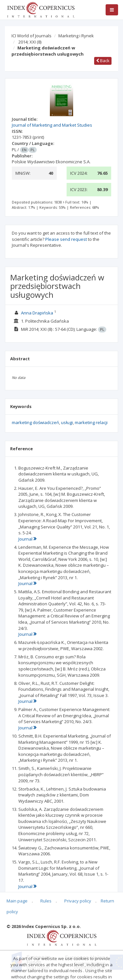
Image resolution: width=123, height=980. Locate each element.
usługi (67, 422)
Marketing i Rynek (76, 36)
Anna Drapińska (37, 313)
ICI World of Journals (31, 36)
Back (103, 61)
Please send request (66, 239)
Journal (27, 539)
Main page (17, 901)
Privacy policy (78, 901)
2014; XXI (30, 42)
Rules (46, 901)
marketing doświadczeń (35, 422)
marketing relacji (91, 422)
